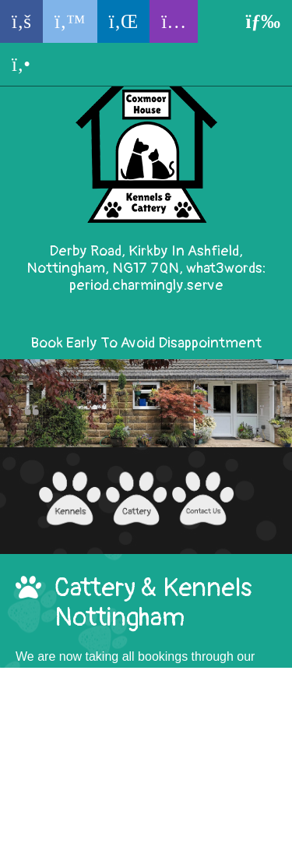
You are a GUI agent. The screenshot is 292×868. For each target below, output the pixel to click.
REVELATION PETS (201, 859)
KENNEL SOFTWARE (72, 859)
